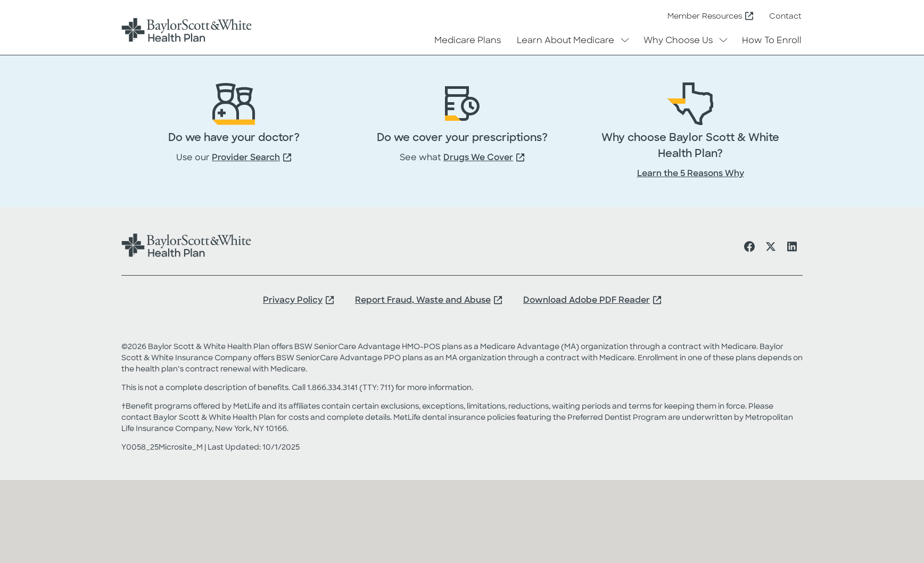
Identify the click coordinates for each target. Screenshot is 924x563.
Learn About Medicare (566, 41)
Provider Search (246, 158)
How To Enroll (772, 41)
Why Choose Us (678, 41)
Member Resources (705, 17)
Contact (785, 17)
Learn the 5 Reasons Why (691, 174)
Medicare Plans (468, 41)
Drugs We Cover (478, 158)
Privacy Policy (293, 301)
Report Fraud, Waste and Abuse (423, 301)
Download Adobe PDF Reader (587, 301)
